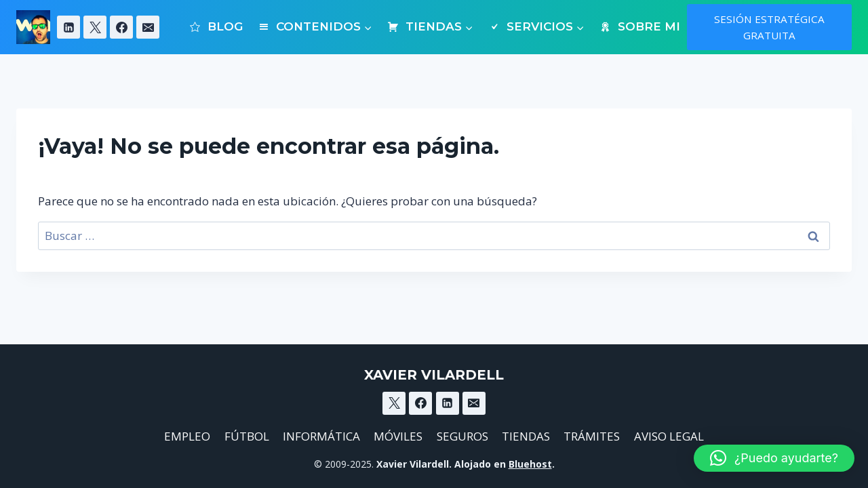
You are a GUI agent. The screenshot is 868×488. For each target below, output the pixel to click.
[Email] (148, 27)
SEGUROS (462, 436)
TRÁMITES (592, 436)
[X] (95, 27)
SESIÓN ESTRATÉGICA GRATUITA (769, 27)
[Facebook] (121, 27)
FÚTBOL (247, 436)
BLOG (216, 27)
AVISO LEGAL (669, 436)
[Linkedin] (68, 27)
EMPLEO (187, 436)
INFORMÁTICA (321, 436)
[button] (774, 458)
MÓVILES (398, 436)
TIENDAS (526, 436)
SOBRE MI (639, 27)
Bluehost (530, 464)
